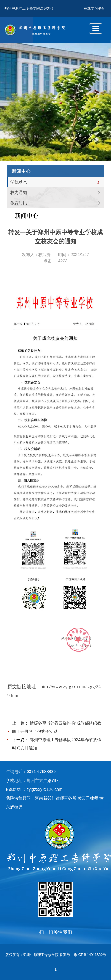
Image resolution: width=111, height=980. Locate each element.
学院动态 (19, 182)
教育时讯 (19, 203)
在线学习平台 (94, 8)
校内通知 (19, 192)
